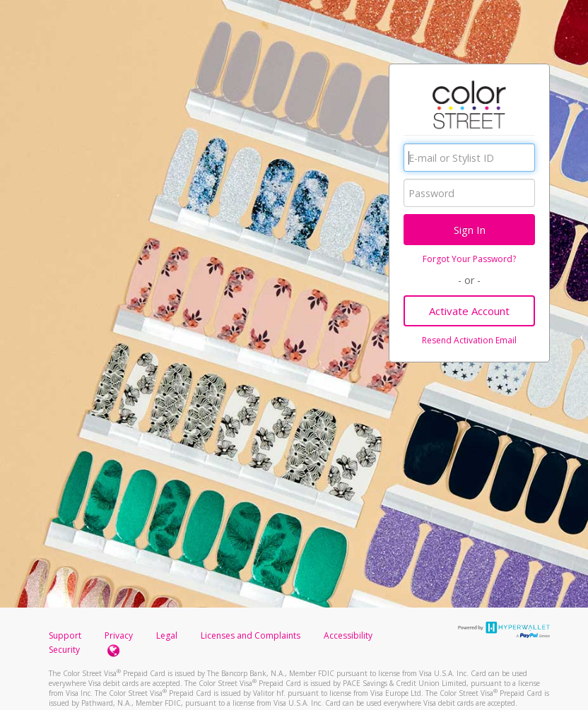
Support (65, 635)
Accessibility (348, 635)
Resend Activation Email (469, 340)
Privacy (119, 635)
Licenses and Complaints (252, 635)
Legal (167, 635)
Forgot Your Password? (469, 259)
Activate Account (469, 311)
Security (64, 650)
